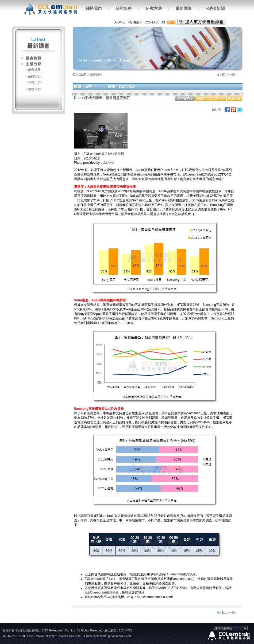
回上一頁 (229, 75)
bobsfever (108, 163)
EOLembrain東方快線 (180, 574)
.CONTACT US (154, 22)
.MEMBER (134, 22)
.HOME (119, 22)
